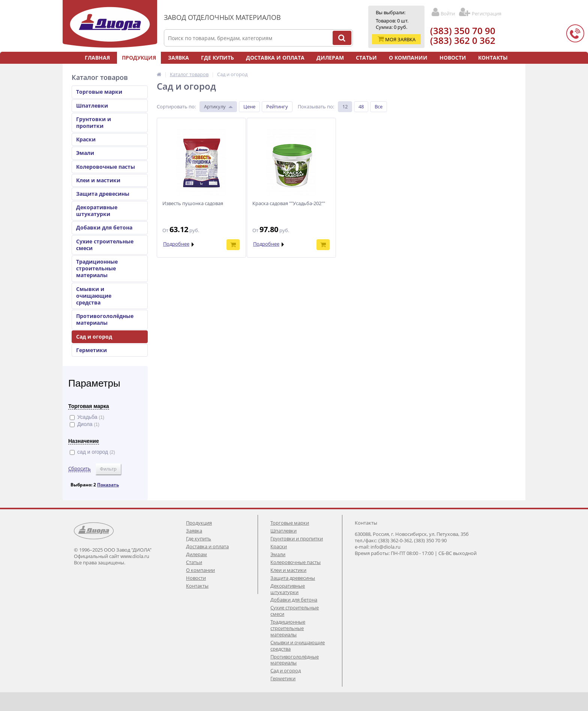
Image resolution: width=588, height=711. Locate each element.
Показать (108, 485)
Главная (97, 58)
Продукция (139, 58)
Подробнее (176, 244)
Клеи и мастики (98, 180)
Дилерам (330, 58)
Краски (86, 139)
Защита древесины (103, 194)
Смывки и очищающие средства (94, 296)
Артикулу (215, 106)
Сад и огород (94, 337)
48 (361, 106)
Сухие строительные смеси (105, 245)
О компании (408, 58)
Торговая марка (89, 406)
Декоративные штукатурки (97, 211)
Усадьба (87, 417)
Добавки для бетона (104, 227)
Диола (85, 424)
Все (379, 106)
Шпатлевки (92, 106)
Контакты (493, 58)
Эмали (85, 153)
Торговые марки (99, 92)
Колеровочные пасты (106, 167)
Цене (249, 106)
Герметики (91, 350)
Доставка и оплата (275, 58)
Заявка (178, 58)
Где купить (217, 58)
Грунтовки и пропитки (94, 122)
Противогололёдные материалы (105, 319)
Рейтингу (277, 106)
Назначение (84, 441)
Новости (453, 58)
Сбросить (79, 469)
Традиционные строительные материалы (97, 268)
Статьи (366, 58)
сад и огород (92, 452)
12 (345, 106)
